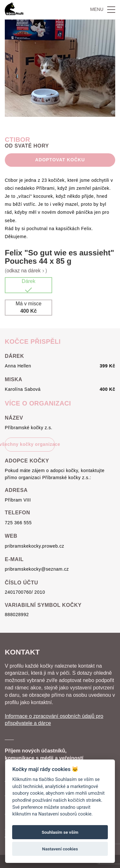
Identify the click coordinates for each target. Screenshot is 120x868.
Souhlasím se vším (60, 832)
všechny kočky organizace (30, 444)
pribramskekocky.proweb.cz (35, 546)
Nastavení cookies (60, 849)
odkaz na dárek (26, 271)
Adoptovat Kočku (60, 160)
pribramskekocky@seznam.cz (37, 569)
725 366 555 (18, 523)
